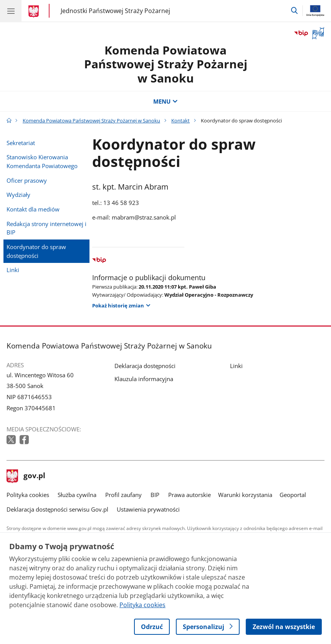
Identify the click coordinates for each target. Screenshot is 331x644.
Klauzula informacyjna (144, 379)
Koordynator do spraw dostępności (36, 251)
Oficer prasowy (27, 180)
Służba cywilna (77, 495)
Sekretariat (21, 143)
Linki (13, 270)
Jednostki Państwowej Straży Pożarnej (115, 11)
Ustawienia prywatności (148, 509)
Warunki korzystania (245, 495)
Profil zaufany (123, 495)
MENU (165, 101)
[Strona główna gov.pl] (35, 12)
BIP (155, 495)
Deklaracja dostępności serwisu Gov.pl (57, 509)
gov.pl (26, 476)
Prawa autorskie (189, 495)
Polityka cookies (28, 495)
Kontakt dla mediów (33, 209)
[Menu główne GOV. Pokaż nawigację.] (11, 11)
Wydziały (18, 195)
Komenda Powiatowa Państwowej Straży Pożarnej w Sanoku (166, 64)
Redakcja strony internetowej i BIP (46, 228)
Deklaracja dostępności (145, 366)
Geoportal (293, 495)
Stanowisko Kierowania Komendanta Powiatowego (42, 161)
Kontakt (180, 121)
